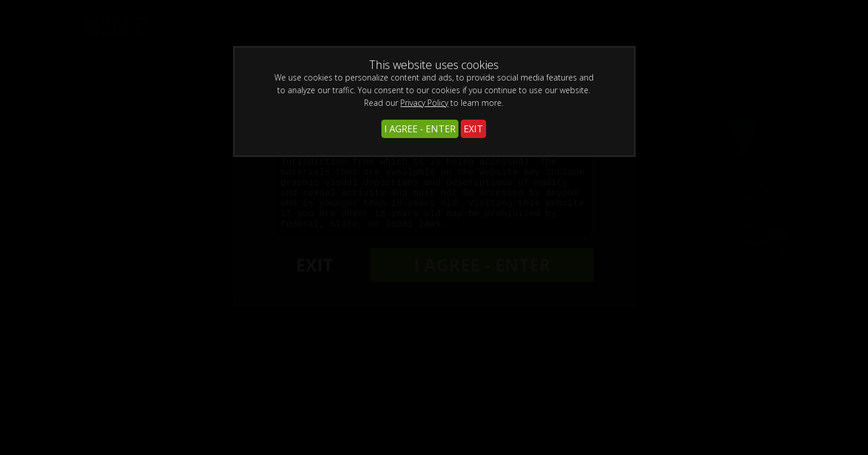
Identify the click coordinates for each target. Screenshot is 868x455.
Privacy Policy (424, 103)
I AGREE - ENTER (420, 129)
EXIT (473, 129)
